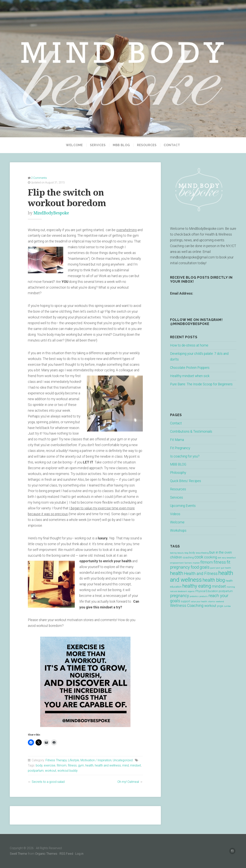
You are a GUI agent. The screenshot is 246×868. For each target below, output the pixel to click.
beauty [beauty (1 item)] (181, 553)
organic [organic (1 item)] (191, 591)
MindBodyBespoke (51, 213)
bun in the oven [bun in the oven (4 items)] (221, 552)
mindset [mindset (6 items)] (219, 586)
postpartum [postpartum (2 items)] (226, 591)
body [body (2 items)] (192, 553)
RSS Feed (66, 854)
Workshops (178, 531)
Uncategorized (123, 760)
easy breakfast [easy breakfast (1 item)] (229, 558)
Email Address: (182, 293)
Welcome (74, 145)
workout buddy (68, 771)
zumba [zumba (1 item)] (227, 606)
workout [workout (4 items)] (210, 606)
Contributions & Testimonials (191, 432)
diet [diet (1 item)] (219, 558)
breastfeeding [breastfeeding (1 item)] (202, 553)
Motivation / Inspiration (96, 760)
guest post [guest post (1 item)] (215, 568)
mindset (135, 765)
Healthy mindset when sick (190, 376)
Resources (147, 145)
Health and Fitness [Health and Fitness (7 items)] (201, 574)
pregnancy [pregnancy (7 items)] (180, 596)
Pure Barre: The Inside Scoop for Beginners (201, 384)
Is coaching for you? (185, 456)
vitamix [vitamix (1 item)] (212, 602)
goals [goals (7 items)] (205, 567)
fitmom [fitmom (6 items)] (207, 562)
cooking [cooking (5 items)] (211, 557)
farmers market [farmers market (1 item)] (192, 563)
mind (125, 765)
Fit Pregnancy (180, 448)
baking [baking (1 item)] (173, 553)
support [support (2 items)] (185, 601)
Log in (79, 854)
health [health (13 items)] (177, 573)
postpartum (36, 771)
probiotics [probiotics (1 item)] (194, 596)
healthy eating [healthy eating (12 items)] (197, 586)
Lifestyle (74, 760)
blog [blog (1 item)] (186, 553)
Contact (172, 145)
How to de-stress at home (189, 345)
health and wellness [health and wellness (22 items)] (202, 576)
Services (98, 145)
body (39, 765)
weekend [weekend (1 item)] (220, 602)
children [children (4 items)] (176, 557)
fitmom (62, 765)
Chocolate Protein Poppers (190, 368)
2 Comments (39, 178)
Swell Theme (18, 854)
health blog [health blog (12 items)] (214, 580)
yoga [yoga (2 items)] (220, 606)
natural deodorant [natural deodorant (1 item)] (179, 591)
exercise (50, 765)
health (89, 765)
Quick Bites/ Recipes (186, 481)
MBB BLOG (121, 145)
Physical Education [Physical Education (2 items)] (207, 591)
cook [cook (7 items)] (199, 557)
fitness (72, 765)
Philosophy (178, 473)
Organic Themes (46, 854)
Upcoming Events (183, 506)
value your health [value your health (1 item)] (199, 602)
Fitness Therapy (56, 760)
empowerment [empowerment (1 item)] (177, 563)
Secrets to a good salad (48, 782)
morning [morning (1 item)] (231, 587)
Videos (175, 514)
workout (51, 771)
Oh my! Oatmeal (128, 782)
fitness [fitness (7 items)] (220, 562)
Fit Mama (177, 440)
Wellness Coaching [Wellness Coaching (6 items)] (187, 606)
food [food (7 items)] (195, 567)
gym (81, 765)
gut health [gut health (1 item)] (226, 568)
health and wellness (108, 765)
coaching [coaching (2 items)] (188, 557)
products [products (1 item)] (204, 596)
